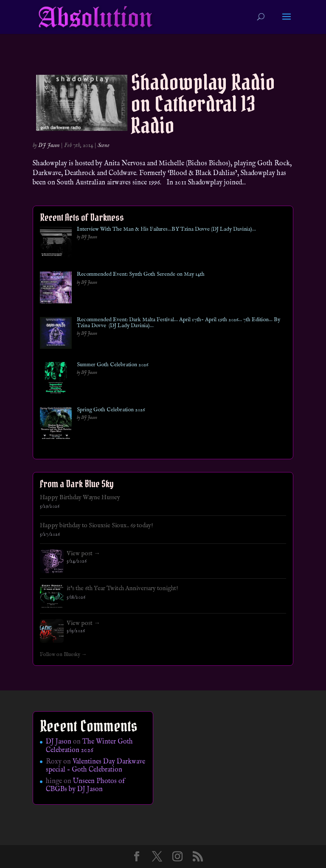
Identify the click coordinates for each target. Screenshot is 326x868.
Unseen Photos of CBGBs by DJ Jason (85, 785)
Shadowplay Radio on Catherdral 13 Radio (203, 104)
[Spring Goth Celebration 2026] (56, 425)
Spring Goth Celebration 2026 (111, 410)
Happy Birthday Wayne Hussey (80, 498)
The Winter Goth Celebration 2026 (89, 746)
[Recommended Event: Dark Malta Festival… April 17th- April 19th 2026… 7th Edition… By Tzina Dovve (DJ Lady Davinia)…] (56, 335)
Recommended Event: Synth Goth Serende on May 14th (141, 274)
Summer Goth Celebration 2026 (112, 365)
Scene (104, 145)
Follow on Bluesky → (63, 655)
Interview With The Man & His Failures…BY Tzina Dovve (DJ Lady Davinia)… (166, 229)
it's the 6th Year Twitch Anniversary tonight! (122, 588)
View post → (83, 554)
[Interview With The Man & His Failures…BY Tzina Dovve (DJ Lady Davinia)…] (56, 244)
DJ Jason (49, 145)
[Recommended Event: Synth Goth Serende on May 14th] (56, 289)
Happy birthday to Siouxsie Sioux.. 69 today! (97, 526)
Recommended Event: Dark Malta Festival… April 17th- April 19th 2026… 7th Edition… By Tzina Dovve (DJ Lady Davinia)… (178, 323)
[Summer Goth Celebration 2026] (56, 380)
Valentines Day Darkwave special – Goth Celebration (96, 766)
